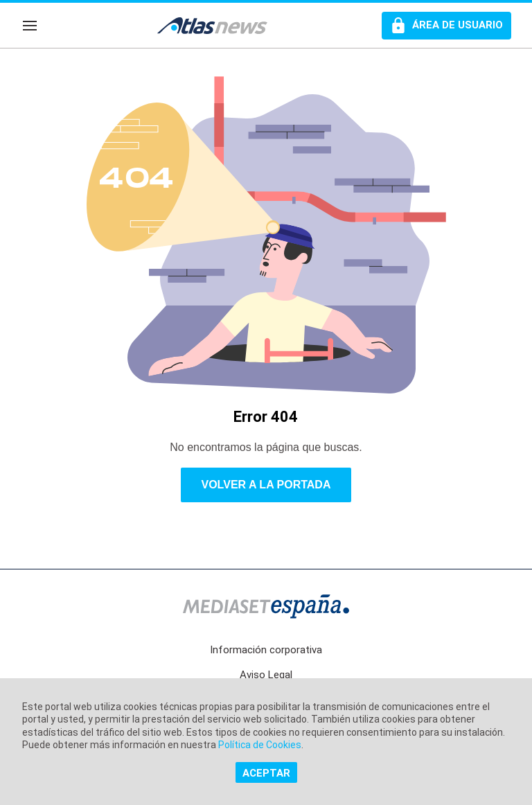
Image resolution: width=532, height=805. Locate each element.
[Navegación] (30, 26)
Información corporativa (266, 650)
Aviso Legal (266, 675)
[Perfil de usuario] (446, 26)
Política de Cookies (260, 745)
